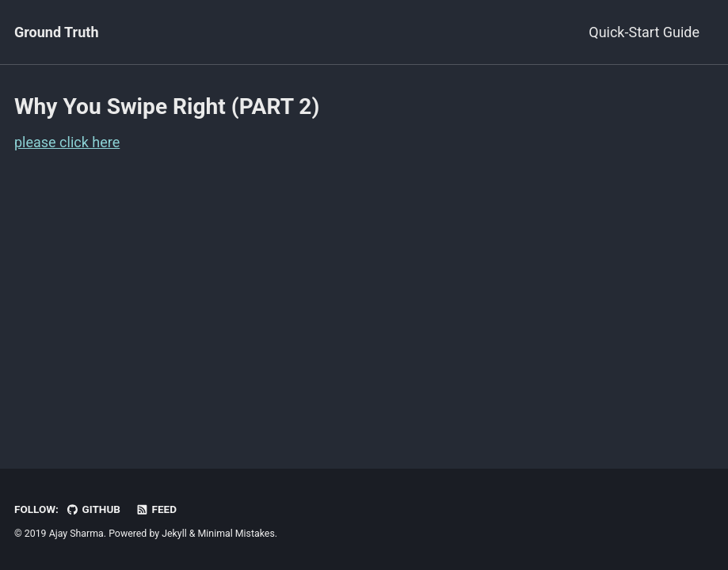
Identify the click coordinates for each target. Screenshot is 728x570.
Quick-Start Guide (644, 32)
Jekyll (174, 534)
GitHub (93, 509)
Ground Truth (56, 32)
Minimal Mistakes (236, 534)
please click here (67, 142)
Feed (156, 509)
